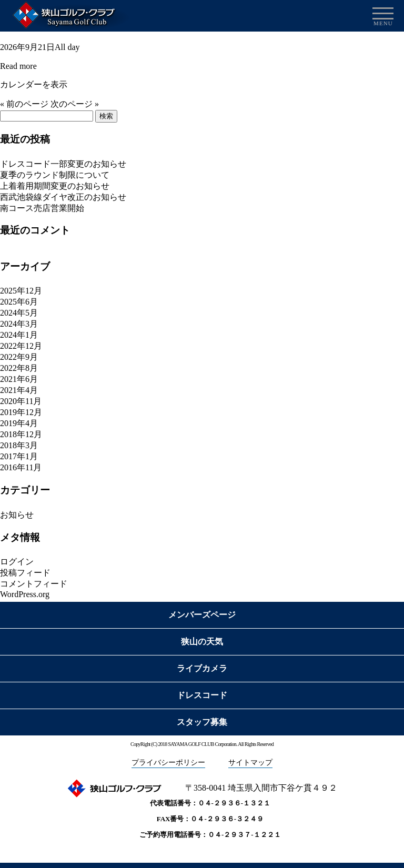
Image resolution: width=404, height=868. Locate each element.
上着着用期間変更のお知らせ (55, 186)
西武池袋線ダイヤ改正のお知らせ (63, 197)
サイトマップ (250, 763)
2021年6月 (19, 379)
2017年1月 (19, 456)
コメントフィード (34, 584)
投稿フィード (25, 573)
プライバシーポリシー (168, 763)
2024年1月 (19, 335)
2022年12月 (21, 346)
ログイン (17, 562)
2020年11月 (21, 401)
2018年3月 (19, 445)
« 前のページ (24, 104)
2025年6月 (19, 302)
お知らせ (17, 515)
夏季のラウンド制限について (55, 175)
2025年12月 (21, 291)
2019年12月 (21, 412)
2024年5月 (19, 313)
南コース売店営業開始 (42, 208)
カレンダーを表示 (34, 84)
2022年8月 (19, 368)
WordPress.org (25, 594)
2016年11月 (21, 467)
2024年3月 (19, 324)
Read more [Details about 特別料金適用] (18, 66)
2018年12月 (21, 434)
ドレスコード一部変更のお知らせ (63, 164)
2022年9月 (19, 357)
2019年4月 (19, 423)
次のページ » (75, 104)
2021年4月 (19, 390)
